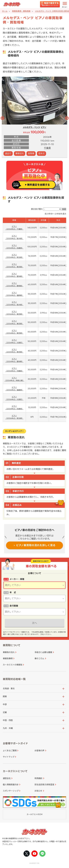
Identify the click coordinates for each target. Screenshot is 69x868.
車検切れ (20, 153)
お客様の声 (39, 751)
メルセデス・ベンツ (31, 127)
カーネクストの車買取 (13, 665)
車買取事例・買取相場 (21, 11)
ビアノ (44, 127)
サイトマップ (9, 757)
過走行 (8, 153)
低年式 (41, 153)
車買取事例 (8, 658)
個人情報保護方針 (11, 785)
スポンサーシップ (11, 791)
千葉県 (47, 148)
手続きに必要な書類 (43, 652)
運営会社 (7, 778)
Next (66, 118)
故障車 (31, 153)
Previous (2, 118)
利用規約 (38, 778)
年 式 (13, 592)
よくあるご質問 (10, 751)
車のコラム (39, 658)
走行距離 (14, 606)
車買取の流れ (9, 652)
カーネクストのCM (34, 814)
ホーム (5, 11)
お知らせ (38, 791)
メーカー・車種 (17, 579)
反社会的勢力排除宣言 (44, 785)
